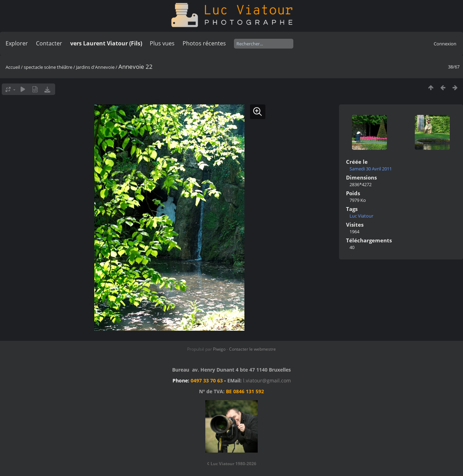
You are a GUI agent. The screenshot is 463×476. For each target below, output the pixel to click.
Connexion (445, 44)
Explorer (17, 43)
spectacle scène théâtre (48, 67)
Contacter (49, 43)
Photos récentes (204, 43)
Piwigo (219, 349)
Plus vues (162, 43)
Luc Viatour (361, 216)
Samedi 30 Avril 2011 (371, 169)
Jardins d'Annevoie (95, 67)
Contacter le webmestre (252, 349)
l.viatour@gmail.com (267, 380)
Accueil (13, 67)
